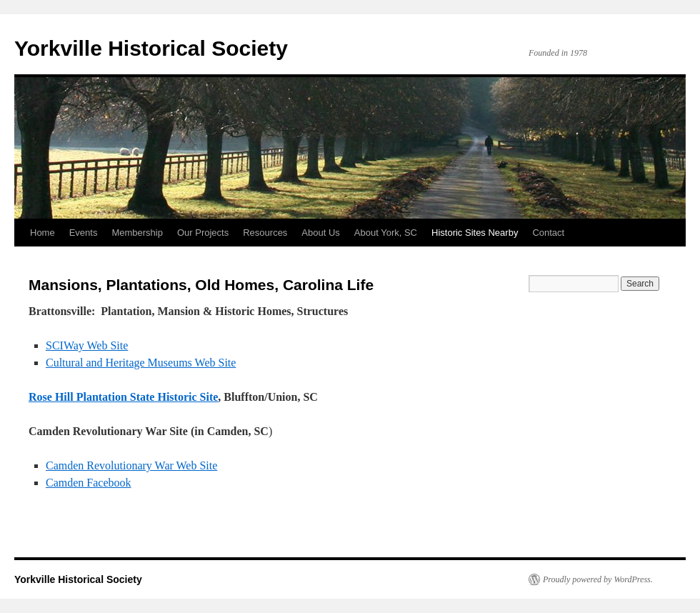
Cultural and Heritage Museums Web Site (141, 363)
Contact (548, 233)
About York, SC (386, 233)
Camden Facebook (89, 483)
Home (42, 233)
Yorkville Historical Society (151, 48)
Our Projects (203, 233)
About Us (320, 233)
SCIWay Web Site (87, 345)
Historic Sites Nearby (475, 233)
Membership (137, 233)
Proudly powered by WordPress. (598, 579)
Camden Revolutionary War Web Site (131, 465)
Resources (265, 233)
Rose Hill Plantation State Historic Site (123, 397)
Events (84, 233)
